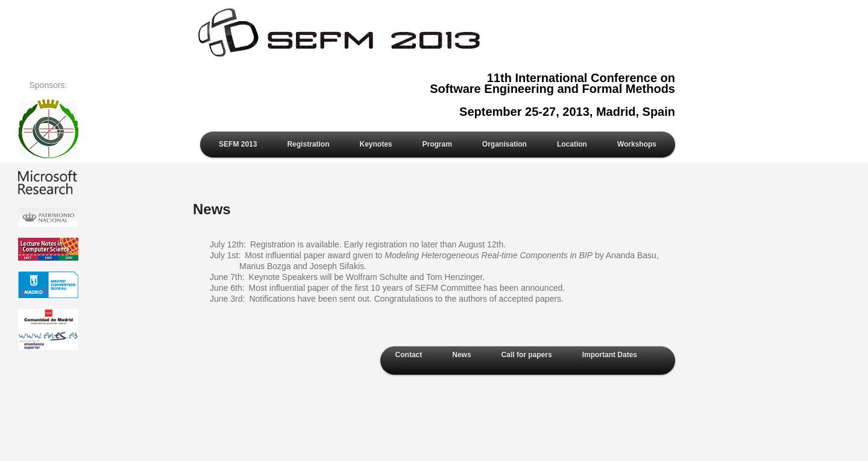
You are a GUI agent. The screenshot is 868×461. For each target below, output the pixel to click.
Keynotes (376, 144)
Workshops (637, 144)
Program (437, 144)
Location (572, 144)
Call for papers (527, 355)
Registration (308, 144)
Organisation (505, 144)
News (461, 355)
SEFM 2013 (238, 144)
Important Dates (610, 355)
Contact (409, 355)
